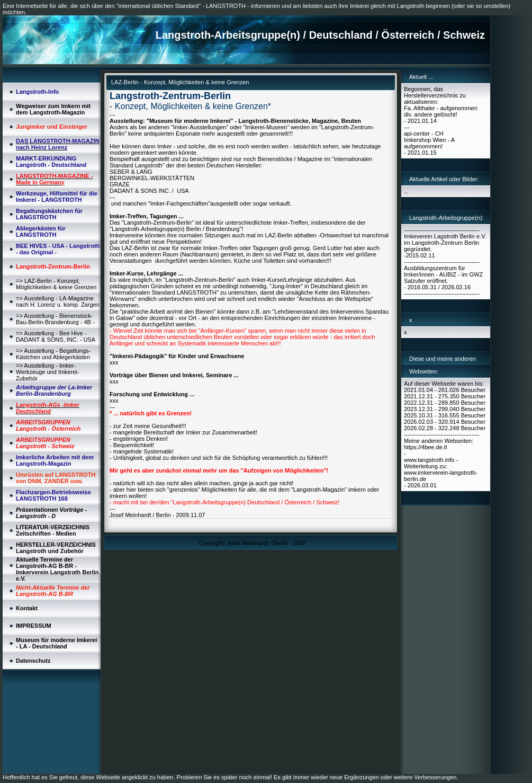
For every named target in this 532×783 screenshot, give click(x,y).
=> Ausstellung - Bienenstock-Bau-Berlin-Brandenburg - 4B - (55, 319)
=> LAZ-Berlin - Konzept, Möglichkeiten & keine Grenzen (56, 284)
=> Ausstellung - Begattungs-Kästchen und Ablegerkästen (53, 354)
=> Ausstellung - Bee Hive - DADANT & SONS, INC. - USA (56, 336)
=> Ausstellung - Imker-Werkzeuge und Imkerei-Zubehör (48, 372)
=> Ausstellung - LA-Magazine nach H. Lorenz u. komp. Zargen (58, 301)
